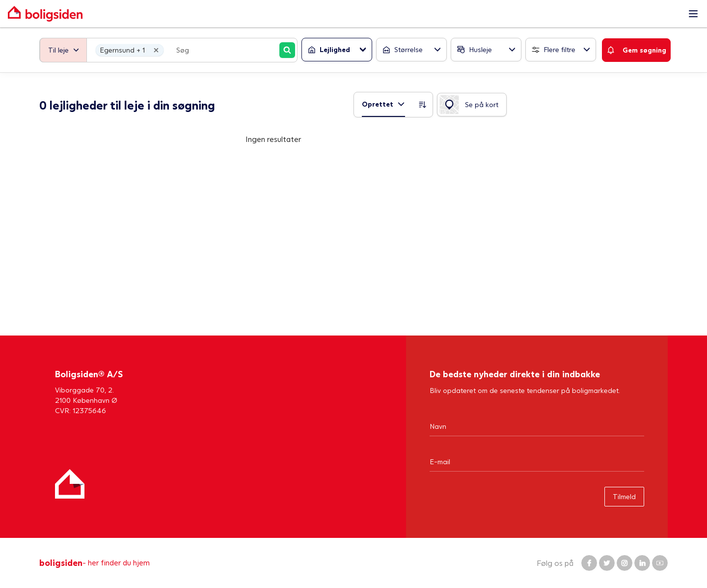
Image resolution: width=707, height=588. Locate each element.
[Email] (537, 461)
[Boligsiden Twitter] (607, 563)
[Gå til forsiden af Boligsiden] (344, 14)
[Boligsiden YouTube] (660, 563)
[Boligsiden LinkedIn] (642, 563)
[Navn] (537, 426)
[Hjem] (70, 484)
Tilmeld (624, 496)
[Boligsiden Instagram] (625, 563)
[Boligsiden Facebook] (589, 563)
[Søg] (287, 50)
